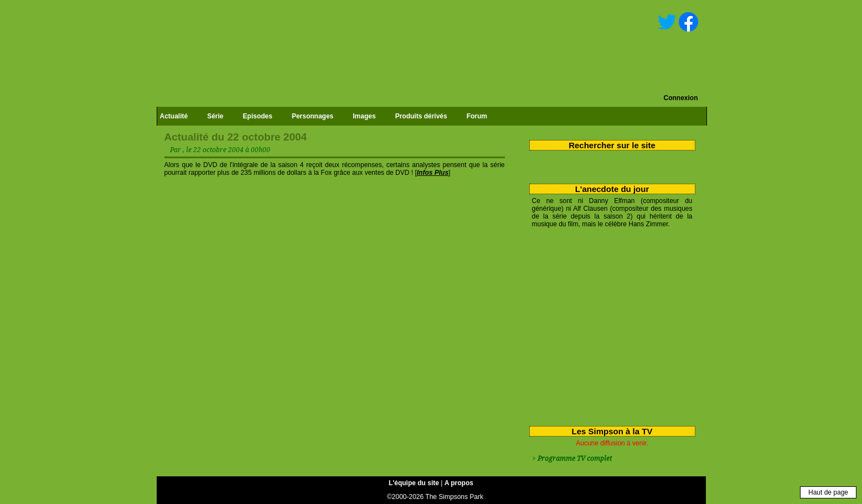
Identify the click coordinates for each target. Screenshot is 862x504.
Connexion (681, 98)
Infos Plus (433, 173)
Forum (477, 116)
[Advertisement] (608, 325)
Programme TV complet (575, 459)
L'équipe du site (414, 483)
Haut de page (828, 492)
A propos (459, 483)
